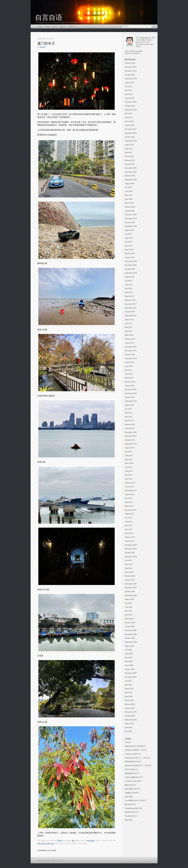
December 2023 (131, 67)
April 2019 (129, 246)
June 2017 (129, 323)
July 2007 (128, 681)
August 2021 (129, 145)
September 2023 (131, 79)
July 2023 (128, 86)
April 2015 (129, 417)
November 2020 (131, 172)
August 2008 (129, 646)
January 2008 (130, 669)
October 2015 (130, 397)
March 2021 (129, 156)
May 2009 (129, 611)
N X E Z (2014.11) (131, 769)
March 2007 (129, 689)
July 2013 (128, 467)
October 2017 (130, 312)
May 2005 (129, 731)
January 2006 (130, 708)
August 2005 (129, 724)
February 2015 (130, 424)
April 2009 (129, 615)
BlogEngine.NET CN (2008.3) (135, 746)
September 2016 (131, 358)
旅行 (73, 840)
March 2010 (129, 572)
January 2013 (130, 487)
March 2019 (129, 250)
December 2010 (131, 545)
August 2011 (129, 514)
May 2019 (129, 242)
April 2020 (129, 199)
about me (137, 53)
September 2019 (131, 226)
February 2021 (130, 160)
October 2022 (130, 106)
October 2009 (130, 592)
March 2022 (129, 121)
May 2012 (129, 498)
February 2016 (130, 382)
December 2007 (131, 673)
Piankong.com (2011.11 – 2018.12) (137, 758)
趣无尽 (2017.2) (130, 785)
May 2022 (129, 114)
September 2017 (131, 316)
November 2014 (131, 436)
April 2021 (129, 152)
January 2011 (130, 541)
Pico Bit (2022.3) (131, 816)
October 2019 (130, 222)
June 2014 (129, 456)
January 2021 (130, 164)
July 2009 (128, 603)
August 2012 (129, 494)
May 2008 (129, 658)
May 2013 (129, 475)
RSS (155, 26)
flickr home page (137, 51)
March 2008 (129, 665)
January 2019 (130, 257)
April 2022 (129, 117)
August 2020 (129, 184)
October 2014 (130, 440)
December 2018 (131, 261)
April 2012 (129, 502)
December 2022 (131, 102)
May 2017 (129, 327)
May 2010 (129, 568)
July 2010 (128, 560)
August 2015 (129, 405)
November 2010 (131, 549)
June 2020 (129, 191)
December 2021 (131, 129)
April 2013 (129, 479)
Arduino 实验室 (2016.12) (134, 777)
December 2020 (131, 168)
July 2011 (128, 518)
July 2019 (128, 234)
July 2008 (128, 650)
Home (40, 27)
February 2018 (130, 300)
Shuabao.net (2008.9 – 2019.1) (136, 750)
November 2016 (131, 351)
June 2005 (129, 727)
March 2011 (129, 533)
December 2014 (131, 432)
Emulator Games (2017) (133, 781)
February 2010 (130, 576)
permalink (91, 840)
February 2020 (130, 207)
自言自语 (49, 18)
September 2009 (131, 595)
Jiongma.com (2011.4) (133, 754)
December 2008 (131, 630)
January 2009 (130, 626)
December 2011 (131, 510)
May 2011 (129, 525)
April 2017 (129, 331)
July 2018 (128, 281)
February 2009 (130, 623)
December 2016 (131, 347)
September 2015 (131, 401)
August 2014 (129, 448)
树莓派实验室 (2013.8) (133, 762)
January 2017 (130, 343)
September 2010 (131, 557)
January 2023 (130, 98)
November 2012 (131, 490)
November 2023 (131, 71)
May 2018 (129, 288)
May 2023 (129, 90)
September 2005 (131, 720)
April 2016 (129, 374)
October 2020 (130, 176)
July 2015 (128, 409)
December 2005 (131, 712)
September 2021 (131, 141)
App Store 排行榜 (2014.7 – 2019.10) (138, 765)
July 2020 (128, 187)
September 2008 (131, 642)
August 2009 (129, 599)
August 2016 (129, 362)
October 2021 (130, 137)
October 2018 (130, 269)
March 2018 (129, 296)
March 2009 (129, 619)
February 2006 (130, 704)
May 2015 (129, 413)
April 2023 (129, 94)
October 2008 (130, 638)
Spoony (43, 47)
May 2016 (129, 370)
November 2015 (131, 393)
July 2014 (128, 452)
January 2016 (130, 386)
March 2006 (129, 700)
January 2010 (130, 580)
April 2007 (129, 685)
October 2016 (130, 354)
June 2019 (129, 238)
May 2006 (129, 693)
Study (47, 27)
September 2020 (131, 180)
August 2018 (129, 277)
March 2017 (129, 335)
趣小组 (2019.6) (130, 804)
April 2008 (129, 661)
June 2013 (129, 471)
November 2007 (131, 677)
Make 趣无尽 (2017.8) (133, 789)
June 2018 (129, 285)
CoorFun (128, 742)
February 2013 (130, 483)
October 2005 (130, 716)
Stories (55, 27)
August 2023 (129, 83)
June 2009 (129, 607)
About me (72, 27)
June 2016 (129, 366)
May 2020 (129, 195)
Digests (63, 27)
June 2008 (129, 654)
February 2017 (130, 339)
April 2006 (129, 696)
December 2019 (131, 215)
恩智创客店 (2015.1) (132, 773)
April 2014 (129, 459)
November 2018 (131, 265)
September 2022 (131, 110)
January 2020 (130, 211)
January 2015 (130, 428)
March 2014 (129, 463)
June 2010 (129, 564)
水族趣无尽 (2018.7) (132, 793)
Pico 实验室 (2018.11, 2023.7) (136, 800)
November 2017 (131, 308)
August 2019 (129, 230)
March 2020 (129, 203)
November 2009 (131, 588)
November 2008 (131, 634)
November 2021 (131, 133)
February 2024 (130, 63)
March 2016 (129, 378)
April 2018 (129, 292)
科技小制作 (129, 797)
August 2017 (129, 320)
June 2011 (129, 522)
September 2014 (131, 444)
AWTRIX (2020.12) (132, 812)
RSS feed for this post (46, 843)
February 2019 (130, 253)
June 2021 (129, 149)
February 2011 (130, 537)
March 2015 (129, 421)
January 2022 (130, 125)
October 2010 (130, 553)
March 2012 (129, 506)
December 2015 (131, 389)
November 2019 (131, 219)
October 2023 (130, 75)
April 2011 (129, 529)
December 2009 (131, 584)
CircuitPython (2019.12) (133, 808)
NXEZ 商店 (129, 820)
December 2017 (131, 304)
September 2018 (131, 273)
